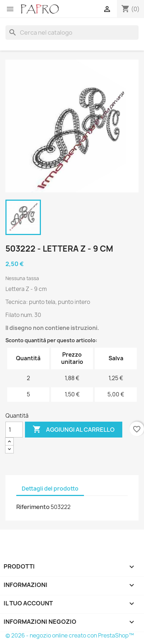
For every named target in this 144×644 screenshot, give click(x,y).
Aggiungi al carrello (74, 430)
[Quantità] (14, 430)
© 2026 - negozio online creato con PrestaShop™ (70, 636)
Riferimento (33, 507)
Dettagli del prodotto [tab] (50, 489)
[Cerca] (72, 32)
